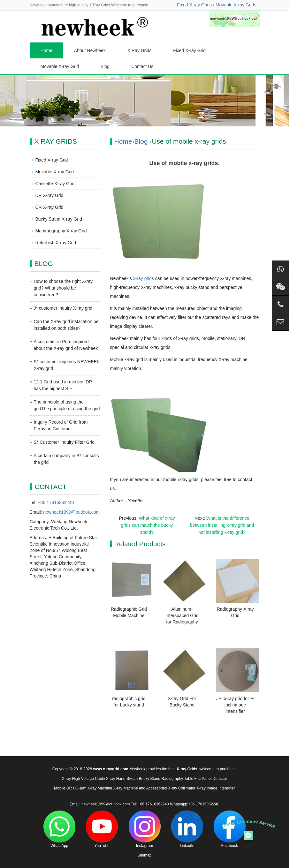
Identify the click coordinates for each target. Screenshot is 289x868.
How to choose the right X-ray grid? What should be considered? (63, 288)
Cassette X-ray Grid (55, 184)
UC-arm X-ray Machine (92, 788)
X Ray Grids (139, 50)
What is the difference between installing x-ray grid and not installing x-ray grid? (222, 525)
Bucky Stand (150, 779)
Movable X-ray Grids (236, 5)
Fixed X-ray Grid (189, 50)
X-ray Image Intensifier (216, 788)
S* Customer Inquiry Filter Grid (64, 442)
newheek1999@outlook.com (71, 512)
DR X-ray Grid (49, 195)
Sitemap (144, 855)
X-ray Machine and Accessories (140, 788)
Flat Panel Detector (211, 779)
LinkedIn (187, 829)
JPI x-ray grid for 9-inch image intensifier (235, 705)
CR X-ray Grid (49, 207)
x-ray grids (144, 278)
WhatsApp (59, 829)
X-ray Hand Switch (122, 779)
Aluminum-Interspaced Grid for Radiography (182, 615)
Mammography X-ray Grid (61, 231)
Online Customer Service (248, 824)
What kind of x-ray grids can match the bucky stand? (148, 525)
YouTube (102, 829)
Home (46, 50)
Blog (105, 66)
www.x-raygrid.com (110, 769)
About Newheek (90, 50)
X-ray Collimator (182, 788)
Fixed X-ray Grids (194, 5)
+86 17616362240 (56, 502)
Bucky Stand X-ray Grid (59, 219)
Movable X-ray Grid (60, 66)
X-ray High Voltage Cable (84, 779)
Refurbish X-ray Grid (56, 243)
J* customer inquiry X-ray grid (63, 308)
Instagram (145, 829)
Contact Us (142, 66)
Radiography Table (177, 779)
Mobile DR (63, 788)
